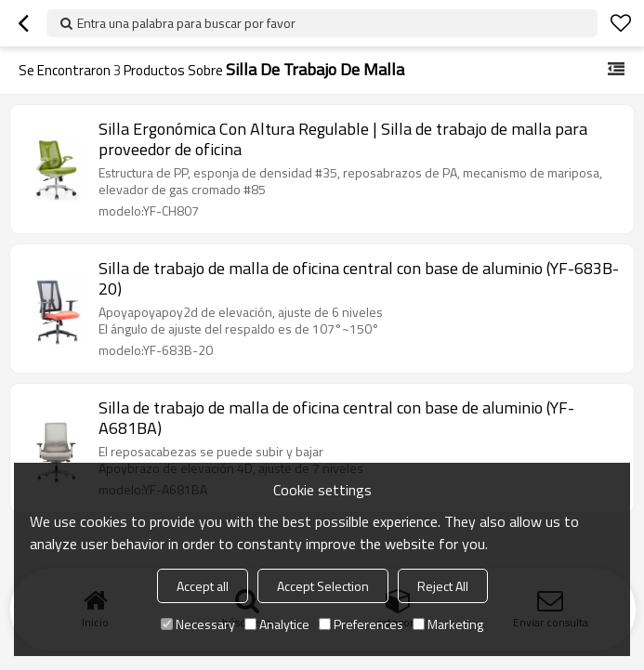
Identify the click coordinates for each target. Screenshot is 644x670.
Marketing (448, 624)
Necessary (198, 624)
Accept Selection (323, 586)
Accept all (203, 586)
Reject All (443, 586)
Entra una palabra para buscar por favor (186, 23)
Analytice (277, 624)
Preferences (361, 624)
